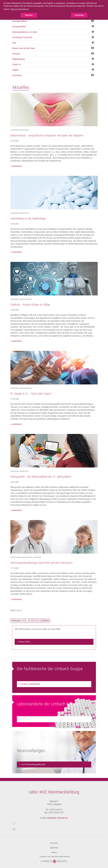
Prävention (17, 75)
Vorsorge (16, 54)
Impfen (15, 70)
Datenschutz (54, 848)
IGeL (14, 43)
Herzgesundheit (19, 27)
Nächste (46, 621)
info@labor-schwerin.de (57, 818)
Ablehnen (29, 15)
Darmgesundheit (19, 21)
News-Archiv (25, 642)
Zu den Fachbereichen (31, 684)
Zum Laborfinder (28, 719)
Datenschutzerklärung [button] (20, 9)
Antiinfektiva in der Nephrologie (28, 219)
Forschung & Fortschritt (22, 37)
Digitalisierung (18, 59)
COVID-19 (17, 65)
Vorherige (16, 621)
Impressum (54, 843)
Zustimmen (79, 15)
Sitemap (54, 852)
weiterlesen (17, 166)
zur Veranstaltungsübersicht (33, 764)
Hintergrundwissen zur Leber (25, 32)
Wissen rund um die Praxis (24, 48)
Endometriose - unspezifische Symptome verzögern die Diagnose (47, 136)
